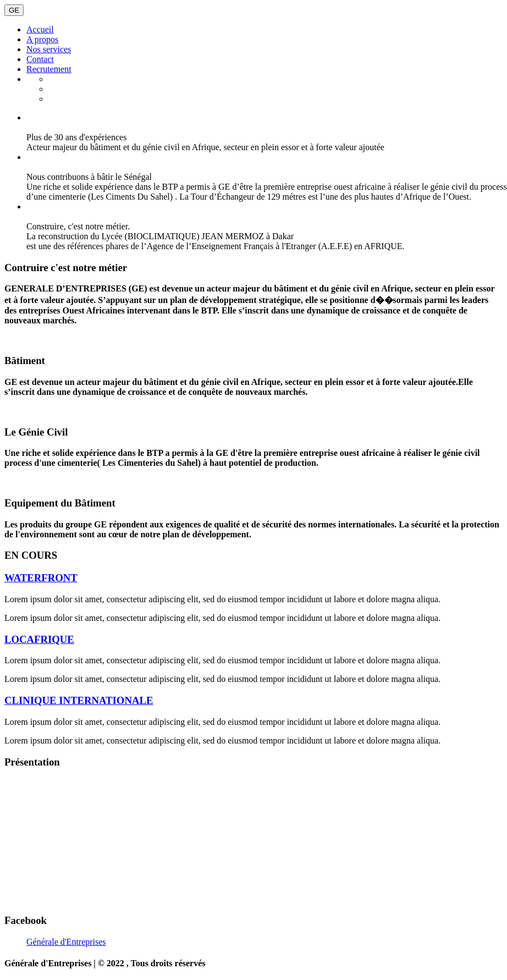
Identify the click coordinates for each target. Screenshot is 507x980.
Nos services (49, 49)
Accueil (40, 29)
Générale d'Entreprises (66, 942)
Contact (40, 59)
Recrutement (49, 69)
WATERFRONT (41, 578)
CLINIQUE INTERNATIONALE (79, 700)
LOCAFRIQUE (39, 639)
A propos (42, 39)
